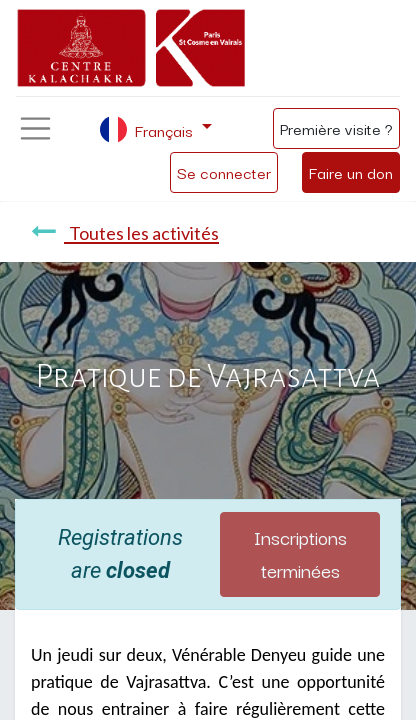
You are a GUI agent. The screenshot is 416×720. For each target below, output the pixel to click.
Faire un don (351, 172)
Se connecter (224, 172)
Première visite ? (336, 128)
